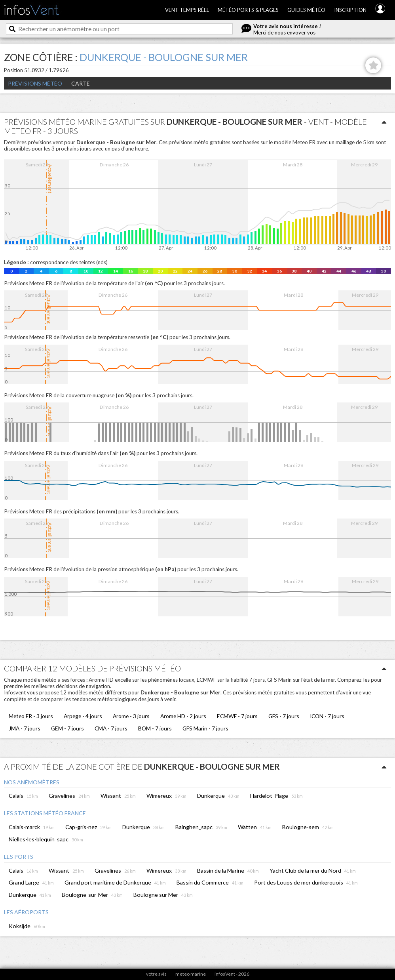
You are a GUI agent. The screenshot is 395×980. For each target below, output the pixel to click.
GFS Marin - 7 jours (205, 728)
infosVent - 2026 (232, 974)
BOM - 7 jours (155, 728)
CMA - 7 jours (111, 728)
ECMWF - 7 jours (237, 716)
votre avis (156, 974)
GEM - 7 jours (67, 728)
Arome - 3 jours (131, 716)
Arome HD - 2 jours (183, 716)
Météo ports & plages (248, 10)
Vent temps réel (187, 10)
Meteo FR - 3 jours (31, 716)
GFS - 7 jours (284, 716)
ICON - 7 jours (327, 716)
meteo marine (191, 974)
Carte (81, 83)
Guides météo (306, 10)
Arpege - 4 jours (83, 716)
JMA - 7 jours (25, 728)
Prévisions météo (35, 83)
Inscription (350, 10)
